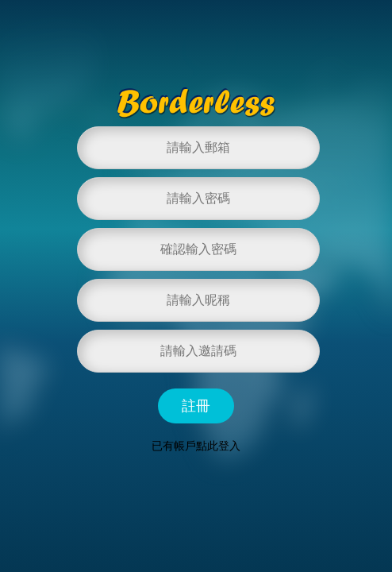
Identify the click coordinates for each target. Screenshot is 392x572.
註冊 (196, 406)
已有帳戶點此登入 (196, 446)
